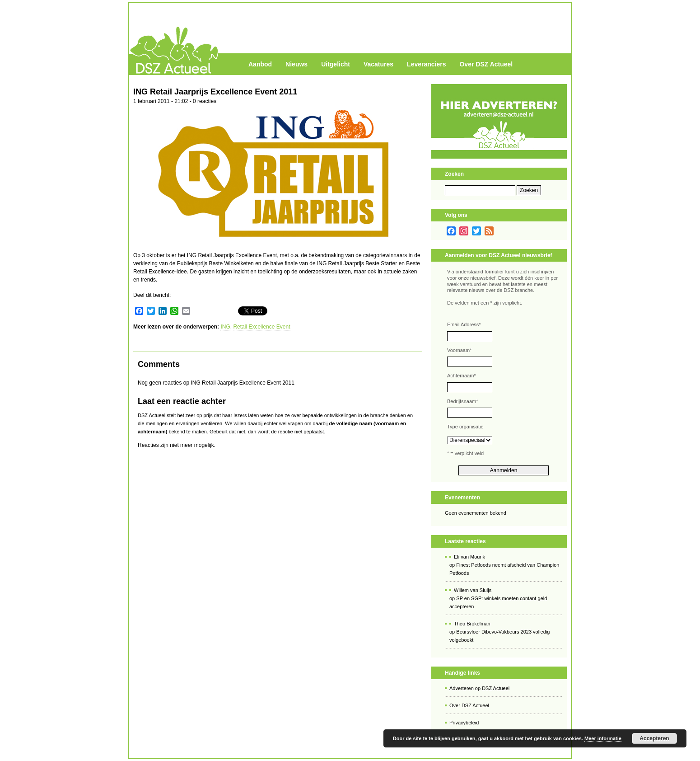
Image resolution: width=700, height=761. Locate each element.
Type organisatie (465, 427)
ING (225, 327)
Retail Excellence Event (261, 327)
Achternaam (462, 376)
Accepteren (654, 738)
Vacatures (378, 64)
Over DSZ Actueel (486, 64)
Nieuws (296, 64)
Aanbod (260, 64)
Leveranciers (426, 64)
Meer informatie (603, 738)
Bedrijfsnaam (462, 401)
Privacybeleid (464, 723)
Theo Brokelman (472, 624)
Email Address (464, 324)
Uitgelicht (336, 64)
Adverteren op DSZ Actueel (479, 688)
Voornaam (459, 350)
